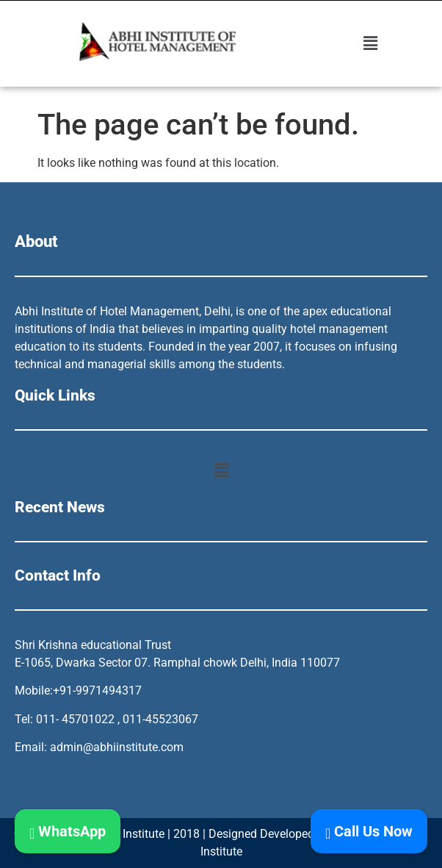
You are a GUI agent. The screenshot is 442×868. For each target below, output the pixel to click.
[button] (371, 43)
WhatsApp (68, 831)
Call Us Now (369, 831)
